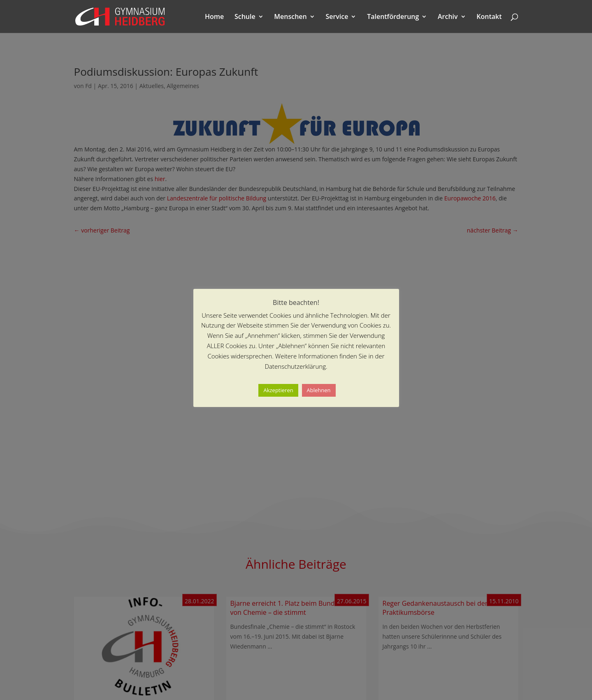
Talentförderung (393, 17)
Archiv (448, 17)
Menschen (290, 17)
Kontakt (489, 17)
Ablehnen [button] (319, 390)
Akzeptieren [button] (278, 390)
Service (337, 17)
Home (214, 17)
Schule (245, 17)
